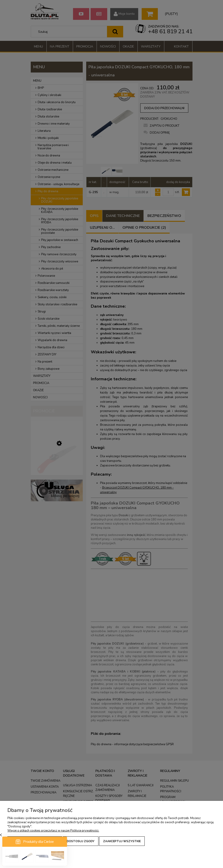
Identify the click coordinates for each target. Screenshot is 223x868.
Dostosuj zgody (81, 841)
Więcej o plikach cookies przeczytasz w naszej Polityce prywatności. (53, 831)
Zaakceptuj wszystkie (122, 841)
